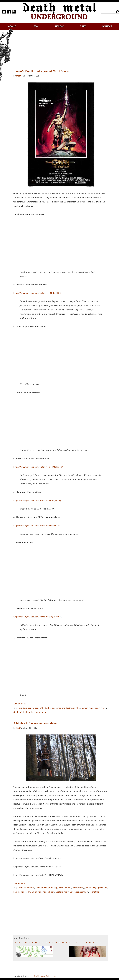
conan (31, 708)
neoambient (49, 892)
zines (83, 26)
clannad (39, 888)
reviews (60, 26)
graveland (102, 888)
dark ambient (65, 888)
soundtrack (95, 892)
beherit (22, 888)
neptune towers (71, 892)
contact (107, 26)
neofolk (59, 892)
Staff (18, 76)
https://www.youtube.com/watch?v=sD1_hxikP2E (37, 293)
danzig (54, 888)
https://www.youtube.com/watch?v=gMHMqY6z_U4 (38, 467)
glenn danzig (91, 888)
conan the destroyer (65, 708)
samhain (84, 892)
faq (36, 26)
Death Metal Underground (45, 976)
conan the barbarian (45, 708)
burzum (31, 888)
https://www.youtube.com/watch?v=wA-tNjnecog (37, 500)
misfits (38, 892)
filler (78, 708)
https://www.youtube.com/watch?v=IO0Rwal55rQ (37, 526)
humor (85, 708)
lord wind (29, 892)
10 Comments (20, 704)
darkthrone (78, 888)
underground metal (37, 712)
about (12, 26)
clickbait (23, 708)
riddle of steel (20, 712)
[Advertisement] (62, 50)
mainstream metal (98, 708)
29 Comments (20, 883)
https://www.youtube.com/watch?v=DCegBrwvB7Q (38, 617)
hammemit (18, 892)
